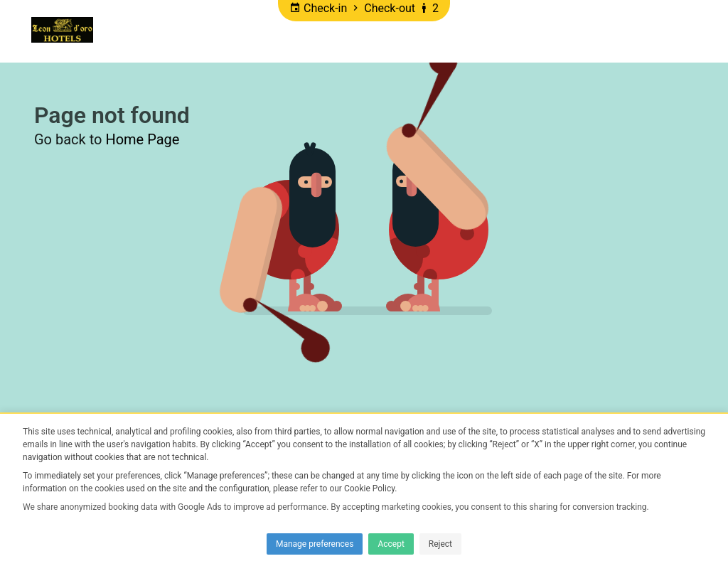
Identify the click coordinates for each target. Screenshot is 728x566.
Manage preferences (315, 544)
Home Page (142, 139)
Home (126, 31)
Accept (391, 544)
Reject (440, 544)
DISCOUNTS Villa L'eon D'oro (513, 31)
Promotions (196, 31)
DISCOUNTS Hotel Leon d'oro (332, 31)
